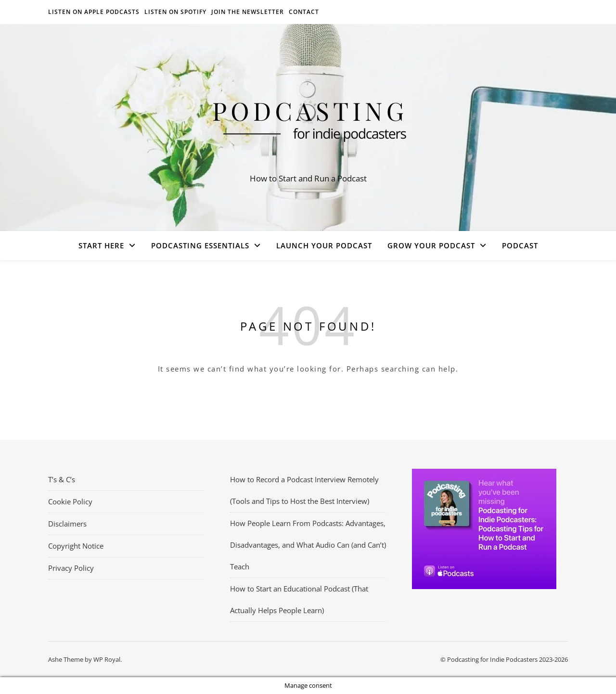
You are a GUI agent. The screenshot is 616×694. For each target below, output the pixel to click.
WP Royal (107, 659)
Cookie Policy (70, 501)
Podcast (520, 245)
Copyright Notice (76, 546)
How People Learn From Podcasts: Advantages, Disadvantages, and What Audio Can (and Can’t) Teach (308, 545)
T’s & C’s (62, 479)
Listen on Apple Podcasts (94, 12)
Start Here (101, 245)
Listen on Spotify (175, 12)
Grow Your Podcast (431, 245)
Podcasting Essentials (200, 245)
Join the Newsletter (248, 12)
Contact (304, 12)
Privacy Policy (71, 568)
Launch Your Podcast (324, 245)
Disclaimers (67, 524)
